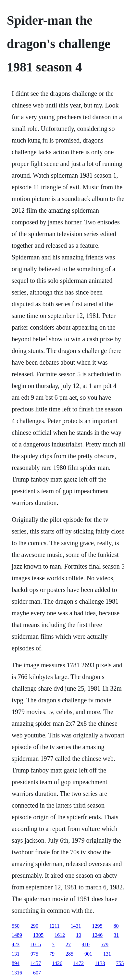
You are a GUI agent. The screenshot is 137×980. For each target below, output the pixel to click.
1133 (100, 963)
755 (120, 963)
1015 (36, 944)
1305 (38, 935)
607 (37, 973)
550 (16, 926)
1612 (60, 935)
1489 (17, 935)
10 (79, 935)
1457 (36, 963)
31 (116, 935)
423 (16, 944)
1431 (76, 926)
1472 (79, 963)
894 (16, 963)
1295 (97, 926)
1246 (97, 935)
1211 (54, 926)
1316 (17, 973)
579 (105, 944)
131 (16, 954)
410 (86, 944)
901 (88, 954)
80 (116, 926)
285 (69, 954)
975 (34, 954)
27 (68, 944)
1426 (57, 963)
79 (52, 954)
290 (34, 926)
